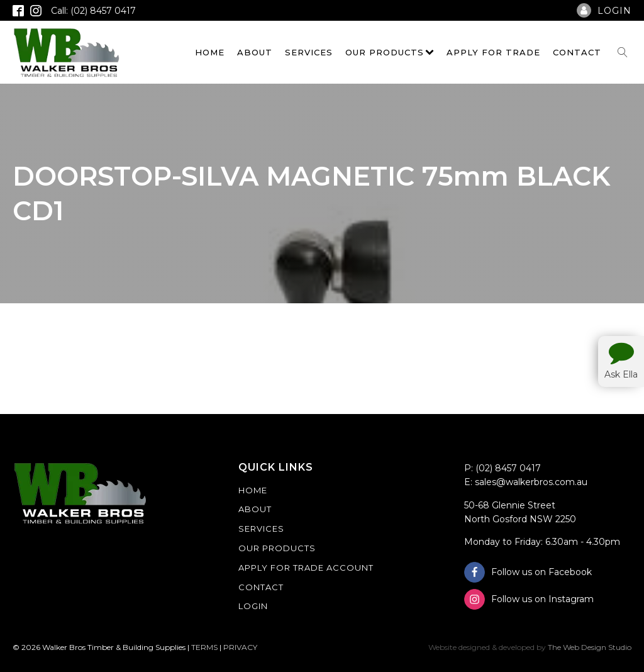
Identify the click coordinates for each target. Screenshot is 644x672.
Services (309, 52)
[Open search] (623, 52)
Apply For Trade (493, 52)
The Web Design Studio (590, 647)
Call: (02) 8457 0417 (93, 11)
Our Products (390, 52)
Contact (577, 52)
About (255, 52)
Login (253, 606)
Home (210, 52)
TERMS (204, 647)
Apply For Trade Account (306, 568)
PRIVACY (240, 647)
